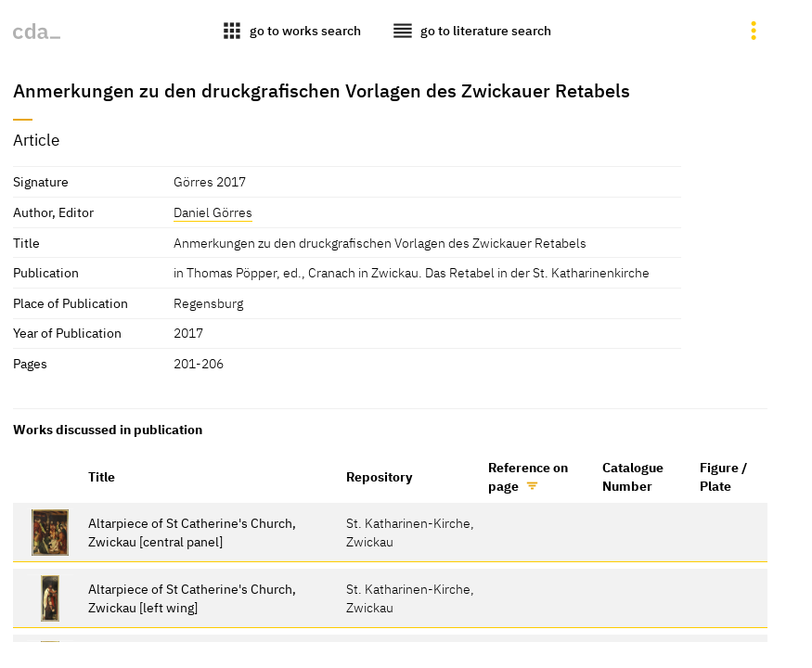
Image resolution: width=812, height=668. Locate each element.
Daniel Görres (213, 212)
